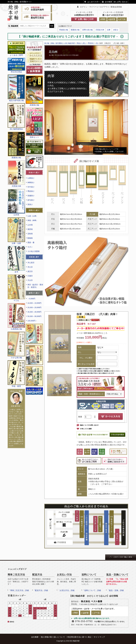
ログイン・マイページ (89, 7)
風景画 (30, 229)
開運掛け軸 (75, 30)
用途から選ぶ (81, 43)
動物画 (30, 238)
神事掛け (31, 182)
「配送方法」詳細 (41, 590)
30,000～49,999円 (34, 312)
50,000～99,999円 (34, 316)
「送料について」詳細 (92, 590)
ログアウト (105, 7)
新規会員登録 (116, 7)
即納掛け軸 (64, 30)
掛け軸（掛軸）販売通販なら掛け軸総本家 (60, 43)
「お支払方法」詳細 (66, 590)
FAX (103, 19)
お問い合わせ (122, 2)
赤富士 (116, 30)
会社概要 (108, 2)
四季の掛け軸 (87, 30)
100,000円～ (32, 321)
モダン (30, 247)
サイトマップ (99, 637)
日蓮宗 (30, 276)
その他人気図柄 (34, 251)
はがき (112, 19)
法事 (109, 30)
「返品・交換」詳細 (115, 590)
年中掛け (31, 187)
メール (122, 19)
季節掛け (31, 191)
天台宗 (30, 280)
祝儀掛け (31, 196)
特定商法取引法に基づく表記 (79, 637)
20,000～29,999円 (34, 307)
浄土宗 (30, 267)
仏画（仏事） (33, 216)
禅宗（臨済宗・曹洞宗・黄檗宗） (35, 286)
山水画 (30, 225)
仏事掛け (31, 178)
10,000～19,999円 (34, 303)
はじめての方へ (94, 2)
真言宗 (30, 271)
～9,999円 (31, 299)
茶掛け (30, 204)
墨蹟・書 (31, 242)
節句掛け (31, 200)
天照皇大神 (100, 30)
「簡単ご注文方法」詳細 (19, 590)
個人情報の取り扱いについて (53, 637)
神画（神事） (33, 220)
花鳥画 (30, 234)
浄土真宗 (31, 263)
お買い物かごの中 (86, 19)
